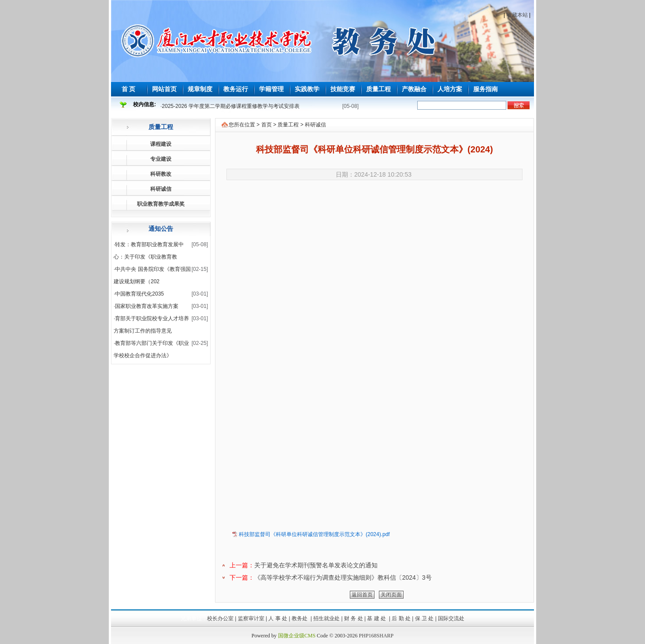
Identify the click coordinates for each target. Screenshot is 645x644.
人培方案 (450, 89)
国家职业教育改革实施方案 (147, 306)
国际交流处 (451, 618)
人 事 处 (278, 618)
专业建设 (161, 159)
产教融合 (414, 89)
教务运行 (236, 89)
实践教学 (307, 89)
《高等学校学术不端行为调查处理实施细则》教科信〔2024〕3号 (343, 577)
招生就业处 (326, 618)
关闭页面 (391, 595)
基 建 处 (377, 618)
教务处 (300, 618)
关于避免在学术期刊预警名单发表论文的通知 (316, 565)
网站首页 (164, 89)
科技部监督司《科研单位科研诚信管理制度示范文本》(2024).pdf (314, 534)
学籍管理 (271, 89)
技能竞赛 (343, 89)
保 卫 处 (424, 618)
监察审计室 (251, 618)
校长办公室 (220, 618)
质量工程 (378, 89)
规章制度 (200, 89)
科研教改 (161, 174)
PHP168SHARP (376, 636)
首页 (267, 125)
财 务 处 (354, 618)
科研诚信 (161, 189)
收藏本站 (517, 15)
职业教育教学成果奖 (161, 204)
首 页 (129, 89)
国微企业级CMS (297, 636)
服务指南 (486, 89)
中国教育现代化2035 (139, 294)
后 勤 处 (401, 618)
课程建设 (161, 144)
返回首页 (362, 595)
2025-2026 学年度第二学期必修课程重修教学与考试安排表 (231, 106)
